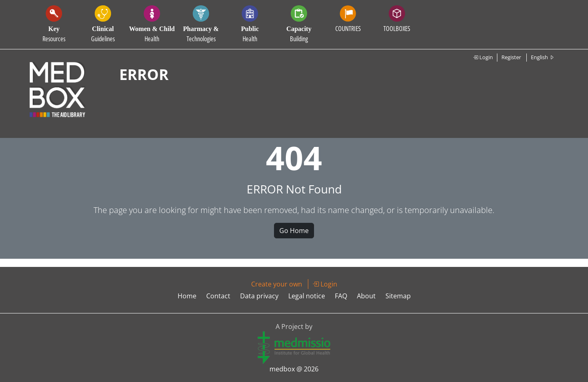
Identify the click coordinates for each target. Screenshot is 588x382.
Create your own (277, 284)
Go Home (294, 231)
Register (511, 57)
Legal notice (307, 296)
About (366, 296)
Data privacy (259, 296)
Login (483, 57)
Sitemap (398, 296)
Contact (218, 296)
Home (187, 296)
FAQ (341, 296)
